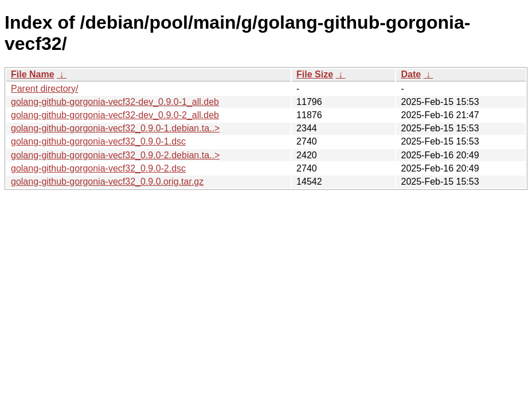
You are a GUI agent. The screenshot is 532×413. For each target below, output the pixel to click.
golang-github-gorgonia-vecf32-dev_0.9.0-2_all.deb (115, 115)
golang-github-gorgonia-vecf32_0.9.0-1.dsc (98, 141)
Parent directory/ (44, 89)
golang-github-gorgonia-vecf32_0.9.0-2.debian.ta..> (115, 155)
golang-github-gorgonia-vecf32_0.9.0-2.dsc (98, 168)
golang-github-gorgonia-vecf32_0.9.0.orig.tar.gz (107, 182)
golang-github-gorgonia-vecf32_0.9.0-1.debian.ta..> (115, 128)
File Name (33, 74)
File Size (315, 74)
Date (411, 74)
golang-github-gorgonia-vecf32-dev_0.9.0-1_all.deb (115, 102)
